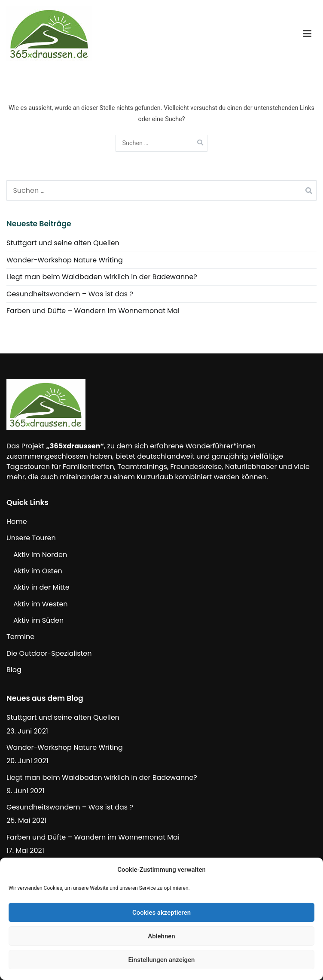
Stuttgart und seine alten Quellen (63, 243)
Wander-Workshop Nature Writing (65, 260)
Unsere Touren (31, 538)
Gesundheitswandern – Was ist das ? (70, 294)
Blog (14, 670)
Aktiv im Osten (38, 571)
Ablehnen (161, 936)
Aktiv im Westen (41, 604)
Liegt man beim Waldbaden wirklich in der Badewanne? (102, 277)
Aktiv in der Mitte (41, 587)
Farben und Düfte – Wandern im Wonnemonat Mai (93, 311)
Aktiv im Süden (38, 620)
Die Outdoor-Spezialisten (49, 653)
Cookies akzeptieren (161, 913)
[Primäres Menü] (307, 34)
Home (17, 522)
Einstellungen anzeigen (162, 960)
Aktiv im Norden (40, 555)
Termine (20, 637)
